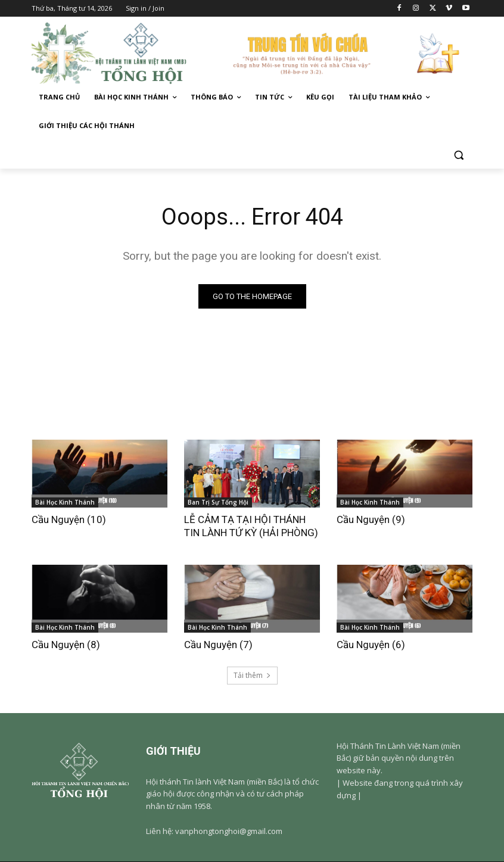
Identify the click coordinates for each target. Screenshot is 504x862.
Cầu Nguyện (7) (218, 645)
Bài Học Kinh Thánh (65, 502)
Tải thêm (252, 675)
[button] (458, 155)
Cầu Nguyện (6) (371, 645)
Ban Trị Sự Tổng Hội (218, 502)
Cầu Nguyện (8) (66, 645)
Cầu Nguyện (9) (371, 519)
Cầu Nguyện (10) (69, 519)
